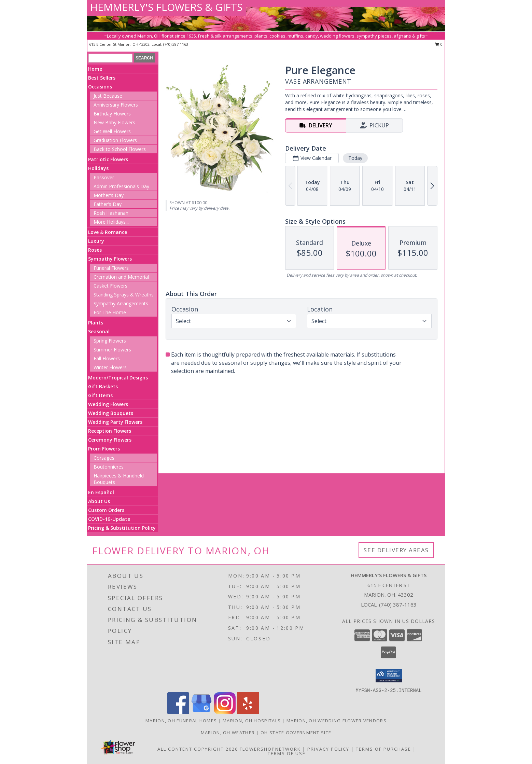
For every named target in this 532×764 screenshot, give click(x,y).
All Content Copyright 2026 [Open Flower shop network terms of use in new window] (198, 749)
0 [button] (439, 44)
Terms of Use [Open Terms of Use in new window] (287, 753)
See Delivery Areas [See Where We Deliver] (396, 550)
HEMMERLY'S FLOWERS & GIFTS (166, 7)
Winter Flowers (110, 367)
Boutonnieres (109, 467)
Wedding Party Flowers (115, 422)
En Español (101, 492)
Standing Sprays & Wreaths (124, 295)
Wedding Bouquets (111, 413)
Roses (95, 250)
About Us (99, 501)
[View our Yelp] (248, 712)
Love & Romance (108, 232)
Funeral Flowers (111, 268)
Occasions (100, 87)
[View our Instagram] (225, 712)
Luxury (96, 241)
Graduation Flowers (115, 140)
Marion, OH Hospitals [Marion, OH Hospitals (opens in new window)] (252, 721)
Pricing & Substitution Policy (122, 528)
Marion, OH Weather (228, 733)
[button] (389, 676)
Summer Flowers (112, 350)
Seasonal (99, 331)
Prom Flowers (104, 449)
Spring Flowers (110, 341)
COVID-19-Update (109, 519)
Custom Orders (106, 510)
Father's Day (108, 204)
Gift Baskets (103, 386)
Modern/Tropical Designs (118, 378)
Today (355, 158)
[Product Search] (110, 58)
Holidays (98, 168)
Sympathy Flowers (110, 259)
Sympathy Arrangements (121, 303)
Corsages (104, 458)
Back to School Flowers (120, 149)
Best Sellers (102, 78)
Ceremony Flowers (110, 440)
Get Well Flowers (112, 131)
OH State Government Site (296, 733)
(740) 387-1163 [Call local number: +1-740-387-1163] (176, 44)
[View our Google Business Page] (201, 712)
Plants (96, 323)
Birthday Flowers (112, 114)
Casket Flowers (110, 286)
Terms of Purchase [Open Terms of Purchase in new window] (383, 749)
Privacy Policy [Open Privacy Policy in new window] (328, 749)
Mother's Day (109, 195)
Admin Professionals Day (121, 186)
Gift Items (100, 395)
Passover (104, 177)
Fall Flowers (107, 358)
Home (95, 69)
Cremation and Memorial (121, 277)
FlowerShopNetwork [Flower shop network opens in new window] (270, 749)
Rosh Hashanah (111, 213)
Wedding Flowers (108, 404)
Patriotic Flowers (108, 159)
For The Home (110, 312)
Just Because (108, 96)
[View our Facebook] (178, 712)
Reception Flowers (110, 431)
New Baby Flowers (114, 122)
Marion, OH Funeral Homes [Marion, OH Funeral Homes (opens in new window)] (181, 721)
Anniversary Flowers (116, 105)
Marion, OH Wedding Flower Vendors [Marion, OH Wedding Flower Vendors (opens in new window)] (337, 721)
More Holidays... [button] (111, 222)
